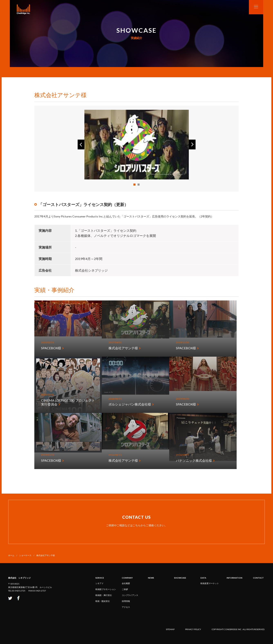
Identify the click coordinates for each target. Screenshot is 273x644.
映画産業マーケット (210, 583)
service (100, 578)
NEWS (151, 578)
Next (192, 144)
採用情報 (126, 601)
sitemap (170, 629)
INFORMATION (234, 578)
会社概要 (126, 583)
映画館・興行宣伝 (104, 595)
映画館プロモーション (106, 589)
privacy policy (193, 629)
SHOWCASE (180, 578)
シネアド (100, 583)
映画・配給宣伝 (103, 601)
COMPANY (127, 578)
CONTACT (258, 578)
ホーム (11, 555)
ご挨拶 (125, 589)
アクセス (126, 607)
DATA (203, 578)
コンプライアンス (130, 595)
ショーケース (25, 555)
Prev (81, 144)
